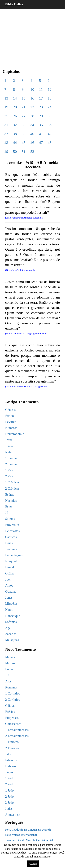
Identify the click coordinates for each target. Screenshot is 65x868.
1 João (9, 790)
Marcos (10, 663)
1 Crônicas (12, 482)
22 (32, 107)
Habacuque (13, 616)
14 (15, 98)
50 (15, 152)
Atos (8, 681)
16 (32, 98)
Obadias (11, 591)
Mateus (10, 657)
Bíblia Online (14, 4)
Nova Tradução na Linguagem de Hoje (28, 830)
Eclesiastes (12, 531)
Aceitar (33, 864)
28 (32, 116)
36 (50, 125)
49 (6, 152)
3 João (9, 803)
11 (41, 89)
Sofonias (11, 622)
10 (32, 89)
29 (41, 116)
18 (50, 98)
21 (24, 107)
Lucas (9, 669)
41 (41, 134)
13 (6, 98)
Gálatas (10, 706)
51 (24, 152)
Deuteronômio (15, 434)
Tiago (9, 772)
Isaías (9, 543)
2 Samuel (11, 464)
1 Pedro (10, 778)
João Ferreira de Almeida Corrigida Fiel (29, 840)
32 (15, 125)
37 (6, 134)
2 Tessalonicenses (17, 736)
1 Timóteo (12, 742)
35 (41, 125)
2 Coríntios (13, 700)
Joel (8, 579)
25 (6, 116)
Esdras (10, 495)
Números (11, 428)
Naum (9, 610)
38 (15, 134)
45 (24, 143)
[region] (32, 36)
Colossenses (13, 724)
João (8, 675)
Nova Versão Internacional (21, 835)
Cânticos (11, 537)
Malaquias (12, 640)
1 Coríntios (13, 693)
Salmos (10, 519)
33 (24, 125)
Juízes (9, 446)
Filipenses (12, 718)
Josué (9, 440)
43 (6, 143)
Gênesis (10, 410)
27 (24, 116)
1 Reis (9, 470)
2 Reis (9, 476)
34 (32, 125)
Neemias (11, 501)
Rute (8, 452)
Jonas (9, 597)
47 (41, 143)
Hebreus (11, 766)
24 (50, 107)
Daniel (10, 567)
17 (41, 98)
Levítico (11, 422)
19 (6, 107)
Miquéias (11, 604)
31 (6, 125)
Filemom (11, 760)
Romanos (11, 687)
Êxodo (10, 416)
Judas (9, 809)
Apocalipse (13, 815)
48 (50, 143)
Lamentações (14, 555)
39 (24, 134)
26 (15, 116)
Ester (9, 507)
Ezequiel (11, 561)
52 (32, 152)
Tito (8, 754)
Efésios (10, 712)
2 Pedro (10, 784)
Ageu (9, 628)
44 (15, 143)
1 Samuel (11, 458)
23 (41, 107)
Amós (9, 585)
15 (24, 98)
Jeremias (11, 549)
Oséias (10, 573)
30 (50, 116)
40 (32, 134)
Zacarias (11, 634)
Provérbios (12, 525)
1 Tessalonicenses (17, 730)
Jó (7, 513)
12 (50, 89)
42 (50, 134)
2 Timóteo (12, 748)
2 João (9, 797)
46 (32, 143)
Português (14, 822)
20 (15, 107)
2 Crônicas (12, 488)
